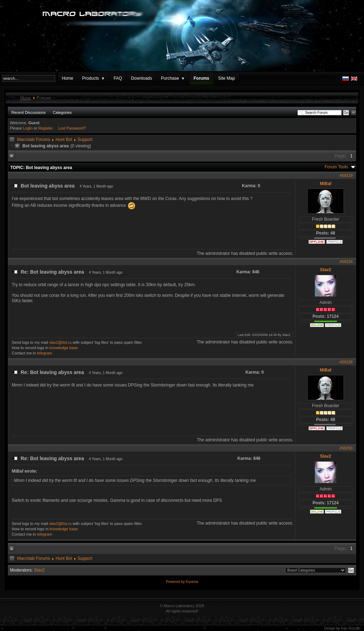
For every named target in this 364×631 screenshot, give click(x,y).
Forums (201, 78)
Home (68, 78)
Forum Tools (336, 167)
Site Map (226, 78)
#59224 (346, 262)
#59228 (346, 362)
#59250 (346, 448)
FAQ (118, 78)
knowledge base (64, 348)
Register (45, 128)
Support (85, 140)
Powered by (176, 582)
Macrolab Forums (34, 140)
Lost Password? (72, 128)
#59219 (346, 175)
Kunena (192, 582)
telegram (45, 353)
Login (28, 128)
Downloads (141, 78)
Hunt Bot (64, 140)
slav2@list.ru (60, 342)
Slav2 (325, 270)
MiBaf (326, 184)
